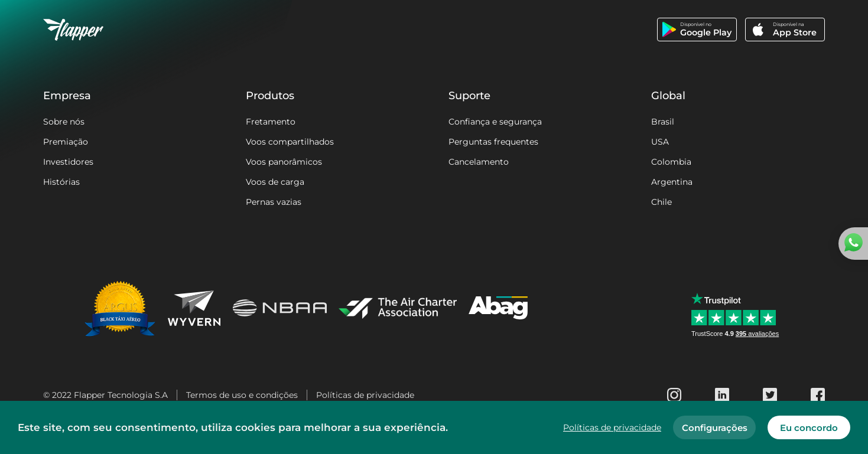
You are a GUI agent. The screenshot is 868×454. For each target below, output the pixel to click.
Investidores (68, 162)
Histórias (61, 182)
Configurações (715, 428)
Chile (661, 202)
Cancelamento (479, 162)
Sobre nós (64, 122)
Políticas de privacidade (365, 395)
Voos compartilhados (290, 142)
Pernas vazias (274, 202)
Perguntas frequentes (493, 142)
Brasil (663, 122)
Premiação (66, 142)
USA (660, 142)
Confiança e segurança (495, 122)
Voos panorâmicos (284, 162)
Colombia (671, 162)
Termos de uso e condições (242, 395)
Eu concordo (809, 428)
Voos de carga (275, 182)
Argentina (672, 182)
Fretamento (271, 122)
